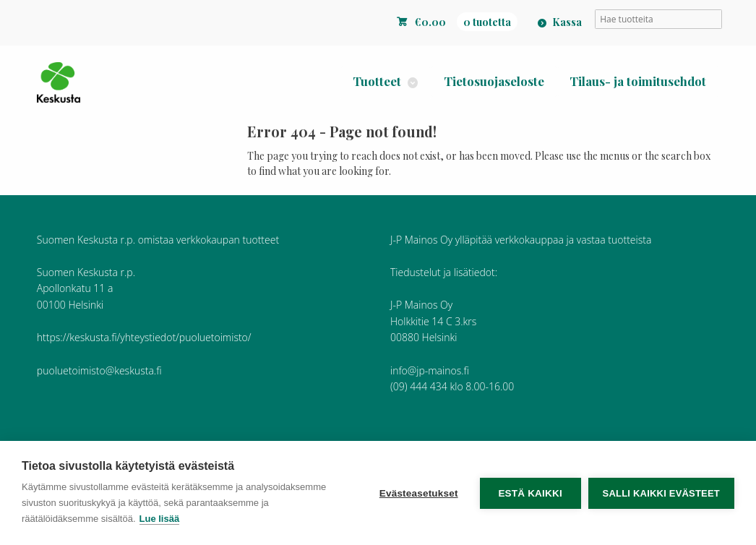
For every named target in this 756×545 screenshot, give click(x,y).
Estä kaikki (530, 493)
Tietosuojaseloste (494, 81)
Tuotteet (377, 81)
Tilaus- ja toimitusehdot (638, 81)
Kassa (567, 22)
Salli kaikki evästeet (661, 493)
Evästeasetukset (419, 493)
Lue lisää (160, 519)
